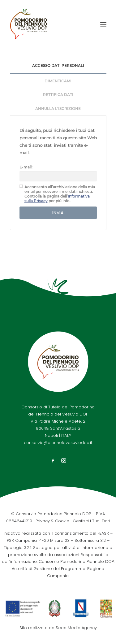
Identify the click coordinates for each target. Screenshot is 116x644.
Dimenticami (58, 81)
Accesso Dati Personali (58, 65)
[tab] (58, 67)
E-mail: (26, 167)
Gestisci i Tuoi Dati (91, 521)
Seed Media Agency (76, 628)
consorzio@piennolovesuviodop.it (58, 443)
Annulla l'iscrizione (58, 109)
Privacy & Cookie (52, 521)
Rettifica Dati (58, 95)
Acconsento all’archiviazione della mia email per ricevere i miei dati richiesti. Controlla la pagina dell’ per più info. (57, 194)
